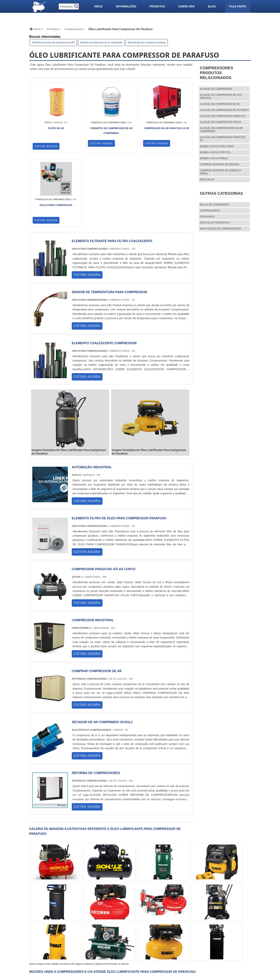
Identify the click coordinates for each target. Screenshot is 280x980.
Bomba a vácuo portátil (216, 152)
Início (98, 6)
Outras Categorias (221, 193)
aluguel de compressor (216, 89)
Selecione (39, 911)
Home (178, 934)
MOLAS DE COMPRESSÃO (215, 205)
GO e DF (128, 911)
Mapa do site (183, 947)
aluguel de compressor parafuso (223, 116)
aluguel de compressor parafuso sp (223, 139)
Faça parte (238, 6)
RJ (50, 911)
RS (95, 911)
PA (147, 911)
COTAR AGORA (46, 146)
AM (139, 911)
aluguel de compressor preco (220, 122)
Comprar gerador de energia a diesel (220, 172)
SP (73, 911)
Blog (212, 6)
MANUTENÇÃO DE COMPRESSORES (220, 229)
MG (58, 911)
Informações (126, 6)
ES (66, 911)
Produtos (157, 6)
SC (88, 911)
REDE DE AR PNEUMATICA (215, 223)
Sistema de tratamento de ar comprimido (101, 43)
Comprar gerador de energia (220, 164)
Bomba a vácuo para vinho (217, 146)
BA (110, 911)
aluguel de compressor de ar (220, 104)
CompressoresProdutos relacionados (217, 73)
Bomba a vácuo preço (214, 158)
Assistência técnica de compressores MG (53, 43)
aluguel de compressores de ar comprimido (221, 130)
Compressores (210, 211)
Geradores (207, 217)
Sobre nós (186, 6)
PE (103, 911)
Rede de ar (207, 180)
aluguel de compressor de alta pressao (221, 96)
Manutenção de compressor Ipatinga (147, 43)
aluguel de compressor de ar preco (224, 110)
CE (118, 911)
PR (80, 911)
